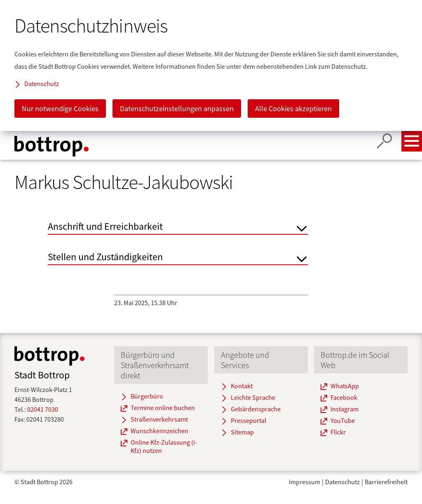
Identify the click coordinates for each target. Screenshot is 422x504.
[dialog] (211, 65)
